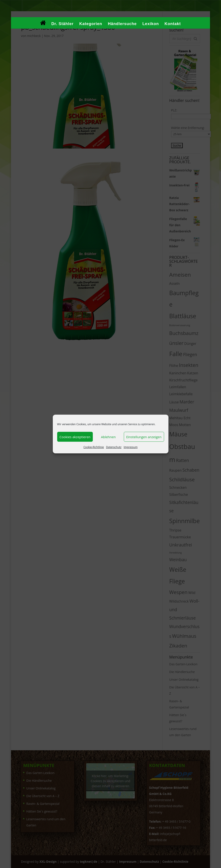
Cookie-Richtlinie (94, 447)
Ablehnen (108, 437)
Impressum (131, 447)
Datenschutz (114, 447)
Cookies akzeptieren (75, 437)
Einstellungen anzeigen (144, 437)
